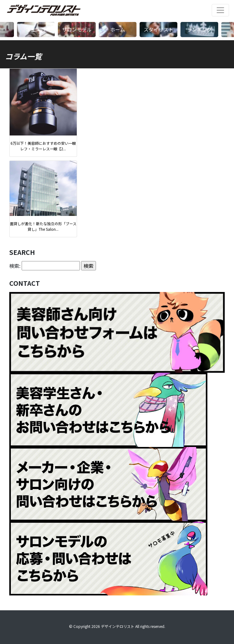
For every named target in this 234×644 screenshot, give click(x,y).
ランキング (199, 29)
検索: (15, 266)
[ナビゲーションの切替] (220, 10)
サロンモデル (77, 29)
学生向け (36, 29)
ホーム (118, 29)
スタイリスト (158, 29)
